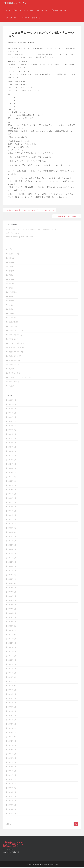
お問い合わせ (36, 19)
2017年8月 (12, 798)
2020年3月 (12, 665)
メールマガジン (29, 11)
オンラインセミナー (43, 11)
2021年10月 (13, 584)
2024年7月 (12, 444)
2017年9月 (12, 793)
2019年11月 (13, 682)
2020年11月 (13, 631)
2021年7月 (12, 597)
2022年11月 (13, 529)
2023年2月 (12, 516)
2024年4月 (12, 457)
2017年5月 (12, 810)
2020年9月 (12, 640)
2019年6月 (12, 704)
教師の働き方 (13, 357)
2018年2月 (12, 772)
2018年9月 (12, 742)
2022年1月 (12, 572)
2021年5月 (12, 606)
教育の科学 (13, 362)
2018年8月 (12, 746)
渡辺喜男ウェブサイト (15, 4)
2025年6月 (12, 405)
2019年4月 (12, 712)
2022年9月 (12, 538)
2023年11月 (13, 478)
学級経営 (12, 323)
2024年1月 (12, 469)
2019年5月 (12, 708)
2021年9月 (12, 589)
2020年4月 (12, 661)
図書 (10, 298)
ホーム (8, 11)
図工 (10, 276)
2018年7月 (12, 751)
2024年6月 (12, 448)
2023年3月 (12, 512)
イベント (12, 327)
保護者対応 (13, 366)
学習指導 (12, 319)
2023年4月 (12, 508)
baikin (24, 44)
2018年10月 (13, 738)
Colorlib (41, 866)
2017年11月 (13, 785)
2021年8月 (12, 593)
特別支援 (12, 340)
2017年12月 (13, 781)
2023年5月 (12, 504)
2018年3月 (12, 768)
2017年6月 (12, 806)
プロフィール (17, 11)
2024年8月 (12, 440)
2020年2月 (12, 670)
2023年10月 (13, 482)
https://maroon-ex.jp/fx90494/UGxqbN (20, 238)
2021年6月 (12, 602)
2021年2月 (12, 619)
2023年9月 (12, 486)
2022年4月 (12, 559)
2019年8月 (12, 695)
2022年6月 (12, 550)
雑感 (10, 387)
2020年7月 (12, 648)
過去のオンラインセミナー (60, 11)
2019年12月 (13, 678)
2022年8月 (12, 542)
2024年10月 (13, 431)
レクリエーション (15, 332)
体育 (10, 281)
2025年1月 (12, 418)
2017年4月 (12, 815)
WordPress (55, 866)
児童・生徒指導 (14, 336)
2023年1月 (12, 521)
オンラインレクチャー (12, 19)
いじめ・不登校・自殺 (17, 345)
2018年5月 (12, 759)
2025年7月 (12, 401)
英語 (10, 285)
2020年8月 (12, 644)
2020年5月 (12, 657)
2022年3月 (12, 563)
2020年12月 (13, 627)
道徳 (10, 289)
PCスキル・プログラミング (18, 379)
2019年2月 (12, 721)
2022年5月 (12, 555)
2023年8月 (12, 491)
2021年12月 (13, 576)
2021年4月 (12, 610)
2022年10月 (13, 533)
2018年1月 (12, 776)
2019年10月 (13, 687)
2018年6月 (12, 755)
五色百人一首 (13, 374)
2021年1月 (12, 623)
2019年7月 (12, 700)
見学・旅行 (13, 383)
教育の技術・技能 (15, 349)
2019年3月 (12, 717)
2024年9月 (12, 435)
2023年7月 (12, 495)
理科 (10, 272)
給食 (10, 306)
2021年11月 (13, 580)
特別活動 (12, 293)
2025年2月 (12, 414)
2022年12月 (13, 525)
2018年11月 (13, 734)
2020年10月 (13, 636)
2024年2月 (12, 465)
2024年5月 (12, 452)
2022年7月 (12, 546)
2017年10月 (13, 789)
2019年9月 (12, 691)
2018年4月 (12, 763)
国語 (10, 259)
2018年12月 (13, 729)
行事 (10, 315)
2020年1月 (12, 674)
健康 (10, 370)
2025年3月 (12, 410)
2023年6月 (12, 499)
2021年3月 (12, 614)
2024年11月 (13, 427)
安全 (10, 302)
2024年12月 (13, 423)
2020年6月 (12, 653)
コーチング (26, 19)
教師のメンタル (14, 353)
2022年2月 (12, 567)
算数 (10, 264)
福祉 (10, 310)
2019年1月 (12, 725)
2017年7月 (12, 802)
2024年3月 (12, 461)
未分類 (32, 44)
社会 (10, 268)
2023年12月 (13, 474)
